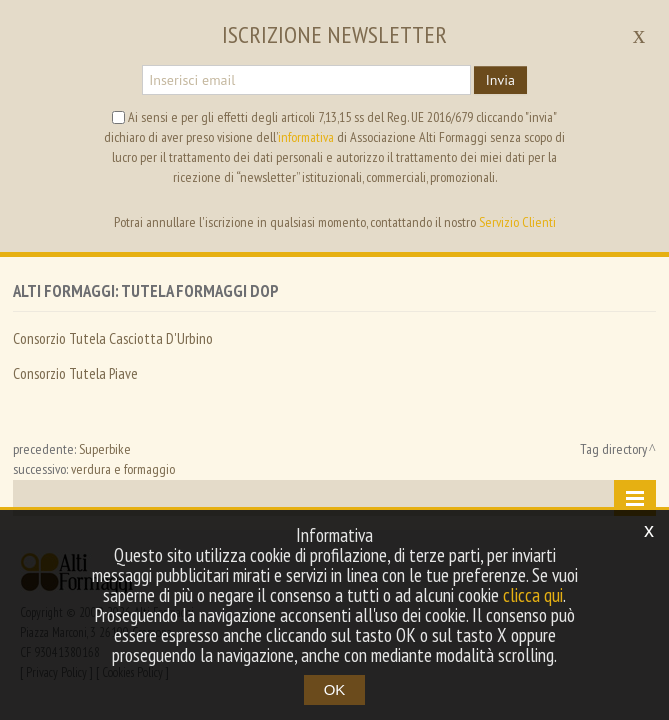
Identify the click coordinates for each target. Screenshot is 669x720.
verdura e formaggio (123, 469)
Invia (500, 80)
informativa (306, 137)
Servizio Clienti (517, 222)
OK (335, 689)
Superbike (105, 449)
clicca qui (533, 595)
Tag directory (613, 449)
